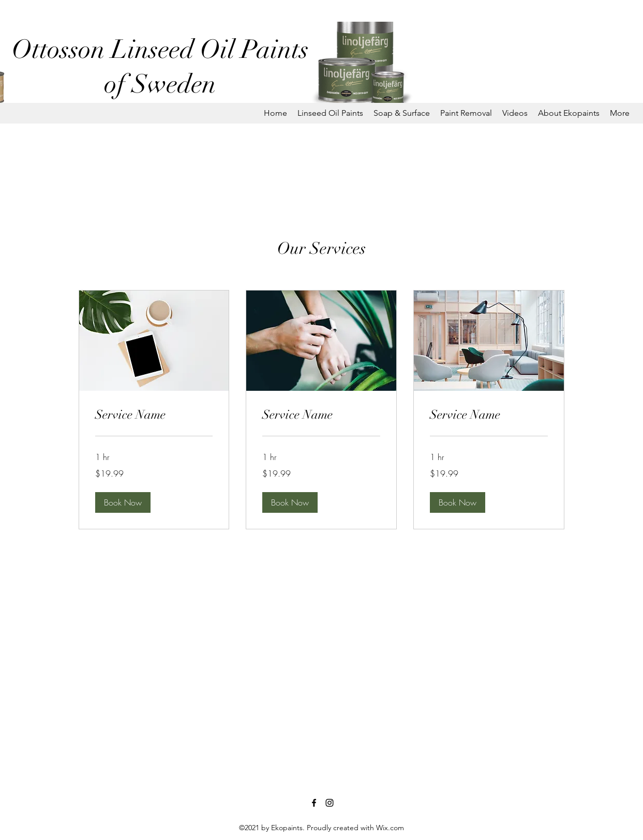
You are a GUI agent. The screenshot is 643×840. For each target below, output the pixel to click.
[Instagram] (330, 803)
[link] (154, 415)
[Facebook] (314, 803)
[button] (330, 113)
